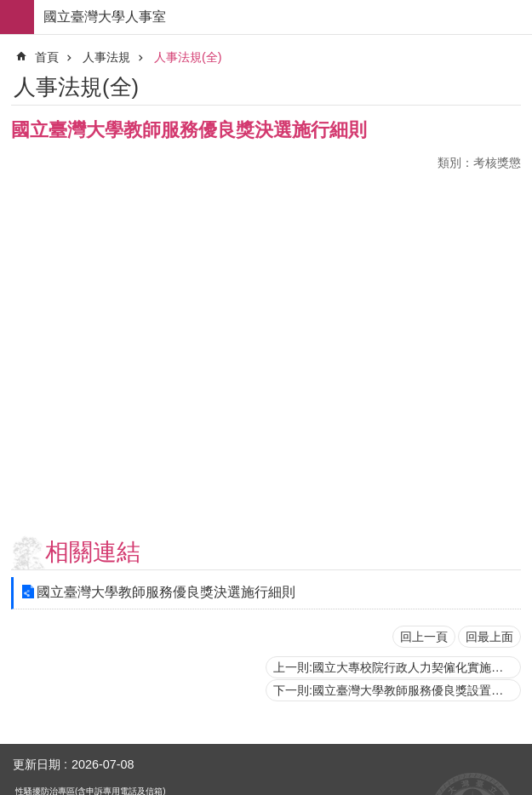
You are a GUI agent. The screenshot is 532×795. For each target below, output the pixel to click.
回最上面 (489, 637)
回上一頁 (424, 637)
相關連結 (93, 552)
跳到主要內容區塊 (9, 9)
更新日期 (37, 764)
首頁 (47, 57)
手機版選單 (17, 17)
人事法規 (106, 57)
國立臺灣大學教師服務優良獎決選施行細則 (166, 592)
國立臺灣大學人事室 (105, 17)
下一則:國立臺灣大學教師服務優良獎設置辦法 (394, 690)
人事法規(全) (188, 57)
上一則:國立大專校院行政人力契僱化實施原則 (394, 667)
